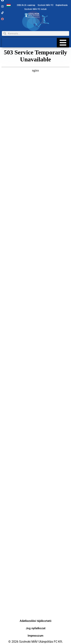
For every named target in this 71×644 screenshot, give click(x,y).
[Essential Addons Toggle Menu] (63, 43)
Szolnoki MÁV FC (46, 5)
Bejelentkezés (62, 5)
